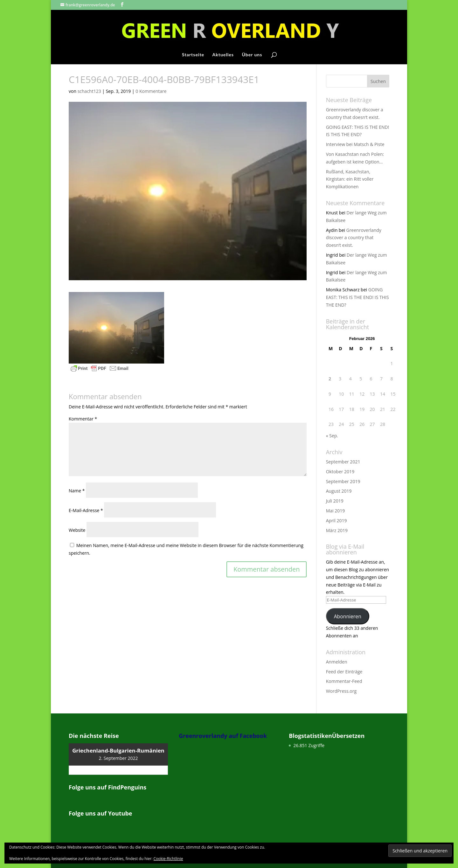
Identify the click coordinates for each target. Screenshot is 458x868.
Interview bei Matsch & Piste (355, 144)
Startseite (193, 55)
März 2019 (337, 530)
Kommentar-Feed (344, 681)
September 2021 (343, 462)
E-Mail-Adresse (86, 510)
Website (77, 530)
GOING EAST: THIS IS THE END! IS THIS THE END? (357, 297)
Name (77, 491)
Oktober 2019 (340, 472)
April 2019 (337, 521)
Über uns (252, 55)
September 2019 (343, 481)
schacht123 (89, 91)
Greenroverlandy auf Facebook (223, 736)
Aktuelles (223, 55)
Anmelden (337, 662)
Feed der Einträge (344, 672)
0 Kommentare (151, 91)
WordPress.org (341, 691)
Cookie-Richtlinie (168, 859)
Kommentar (83, 419)
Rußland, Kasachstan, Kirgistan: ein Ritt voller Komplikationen (350, 179)
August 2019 (339, 491)
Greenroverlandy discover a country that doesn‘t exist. (354, 238)
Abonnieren (348, 616)
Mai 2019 (336, 511)
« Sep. (332, 436)
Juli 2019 (335, 501)
